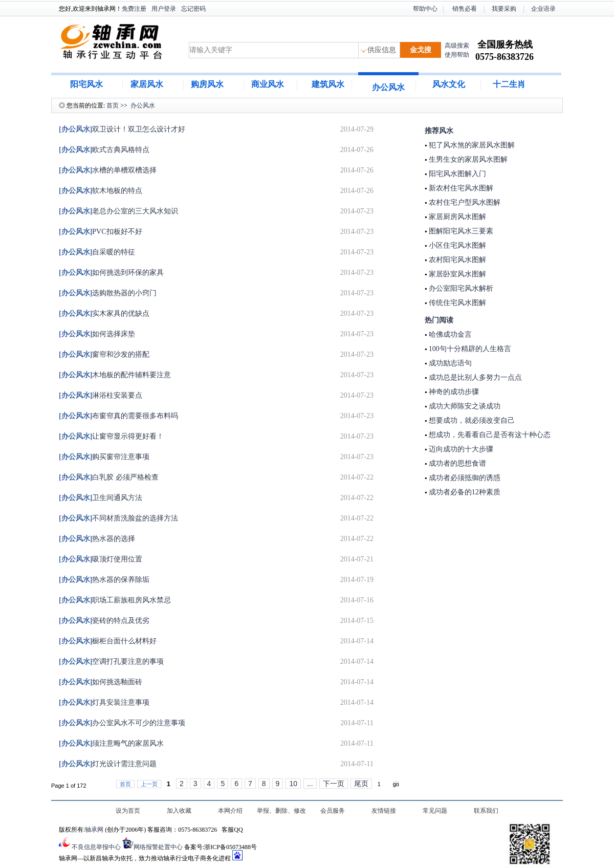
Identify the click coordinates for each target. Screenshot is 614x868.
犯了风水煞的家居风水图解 (471, 145)
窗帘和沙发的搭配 (104, 354)
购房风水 (207, 84)
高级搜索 (457, 46)
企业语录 (543, 9)
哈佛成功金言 (449, 334)
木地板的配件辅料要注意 (115, 375)
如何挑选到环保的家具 (111, 273)
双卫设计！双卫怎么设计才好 (122, 129)
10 (293, 784)
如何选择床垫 (97, 334)
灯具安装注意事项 (104, 702)
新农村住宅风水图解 (460, 188)
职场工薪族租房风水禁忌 (115, 600)
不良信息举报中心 (96, 847)
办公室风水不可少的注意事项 (122, 723)
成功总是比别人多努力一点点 (474, 377)
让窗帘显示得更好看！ (111, 436)
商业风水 (268, 84)
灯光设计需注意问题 (108, 764)
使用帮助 (457, 55)
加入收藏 (179, 811)
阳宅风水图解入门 (456, 174)
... (310, 784)
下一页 (334, 784)
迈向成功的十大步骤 (460, 449)
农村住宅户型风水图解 (464, 202)
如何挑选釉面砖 (101, 682)
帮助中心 (425, 9)
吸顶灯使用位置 (101, 559)
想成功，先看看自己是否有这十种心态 (489, 435)
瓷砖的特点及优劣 (104, 621)
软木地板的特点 (101, 191)
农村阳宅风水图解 (456, 260)
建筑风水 (328, 84)
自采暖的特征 (97, 252)
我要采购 (504, 9)
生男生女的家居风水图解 (467, 159)
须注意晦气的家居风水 (111, 743)
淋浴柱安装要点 (101, 395)
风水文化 (449, 84)
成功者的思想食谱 (456, 463)
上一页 (149, 784)
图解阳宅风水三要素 (460, 231)
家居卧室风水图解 (456, 274)
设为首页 (128, 811)
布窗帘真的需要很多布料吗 (118, 416)
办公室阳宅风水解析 (460, 288)
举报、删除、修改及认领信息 (281, 812)
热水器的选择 (97, 539)
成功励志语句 (449, 363)
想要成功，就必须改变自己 (471, 420)
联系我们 (486, 811)
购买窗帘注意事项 (104, 457)
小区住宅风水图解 (456, 245)
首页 (113, 105)
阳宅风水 (86, 84)
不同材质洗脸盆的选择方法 (118, 518)
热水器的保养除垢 (104, 580)
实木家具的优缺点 (104, 313)
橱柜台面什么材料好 (108, 641)
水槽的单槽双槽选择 (108, 170)
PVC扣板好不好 (101, 232)
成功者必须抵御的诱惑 (464, 478)
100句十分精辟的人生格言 (469, 349)
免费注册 (134, 9)
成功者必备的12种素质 (464, 492)
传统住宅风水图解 (456, 303)
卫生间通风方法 (101, 498)
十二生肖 (509, 84)
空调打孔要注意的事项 (111, 661)
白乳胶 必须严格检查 (109, 477)
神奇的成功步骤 (453, 392)
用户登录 (164, 9)
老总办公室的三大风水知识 (118, 211)
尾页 (361, 784)
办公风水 (388, 87)
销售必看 (465, 9)
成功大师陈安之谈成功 (464, 406)
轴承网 (94, 830)
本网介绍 (230, 811)
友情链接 (384, 811)
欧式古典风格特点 (104, 150)
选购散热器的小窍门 (108, 293)
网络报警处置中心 (158, 847)
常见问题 (435, 811)
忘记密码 (193, 9)
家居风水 (147, 84)
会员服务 (333, 811)
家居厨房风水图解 (456, 217)
